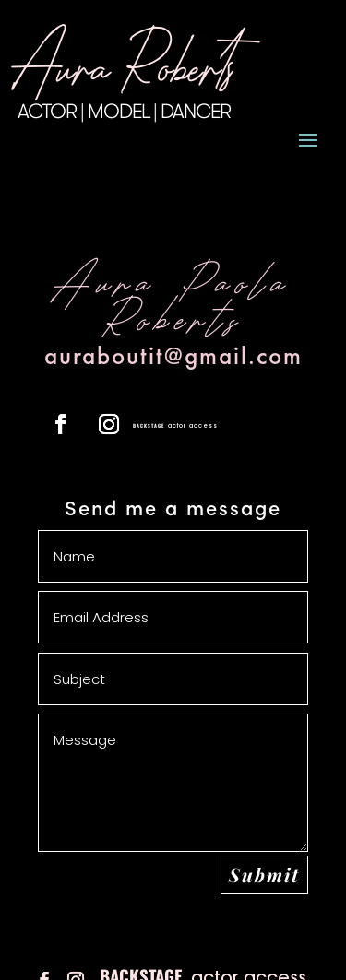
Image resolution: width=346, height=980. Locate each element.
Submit (264, 874)
